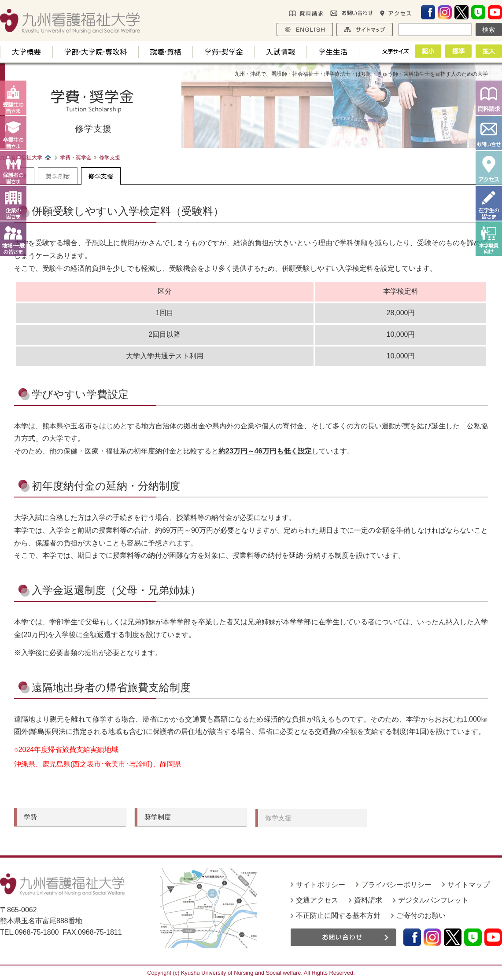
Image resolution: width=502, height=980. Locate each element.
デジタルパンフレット (433, 900)
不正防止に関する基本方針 (338, 916)
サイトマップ (469, 885)
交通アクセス (317, 900)
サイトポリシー (321, 885)
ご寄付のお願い (421, 916)
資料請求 (368, 900)
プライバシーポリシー (396, 885)
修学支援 (101, 176)
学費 (30, 817)
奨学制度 (58, 176)
